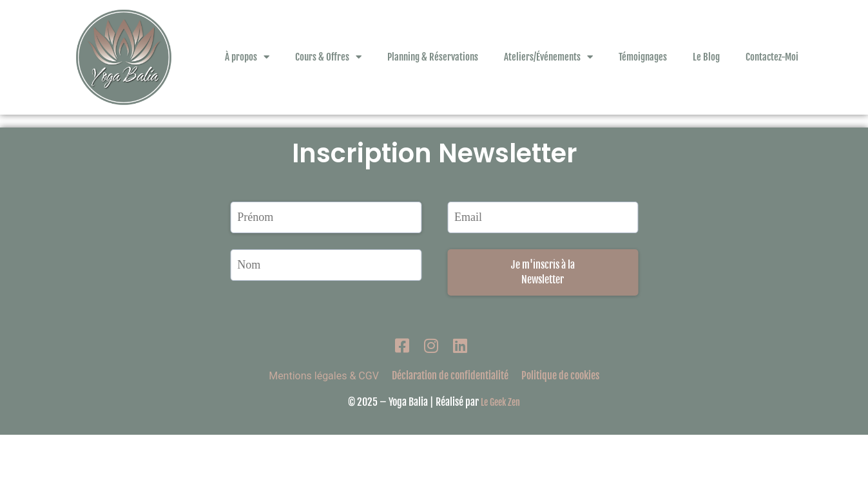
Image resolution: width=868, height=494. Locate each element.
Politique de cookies (560, 435)
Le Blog (706, 57)
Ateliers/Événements (548, 57)
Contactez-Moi (772, 57)
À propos (247, 57)
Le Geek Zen (500, 461)
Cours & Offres (328, 57)
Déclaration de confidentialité (450, 435)
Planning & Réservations (433, 57)
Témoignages (643, 57)
